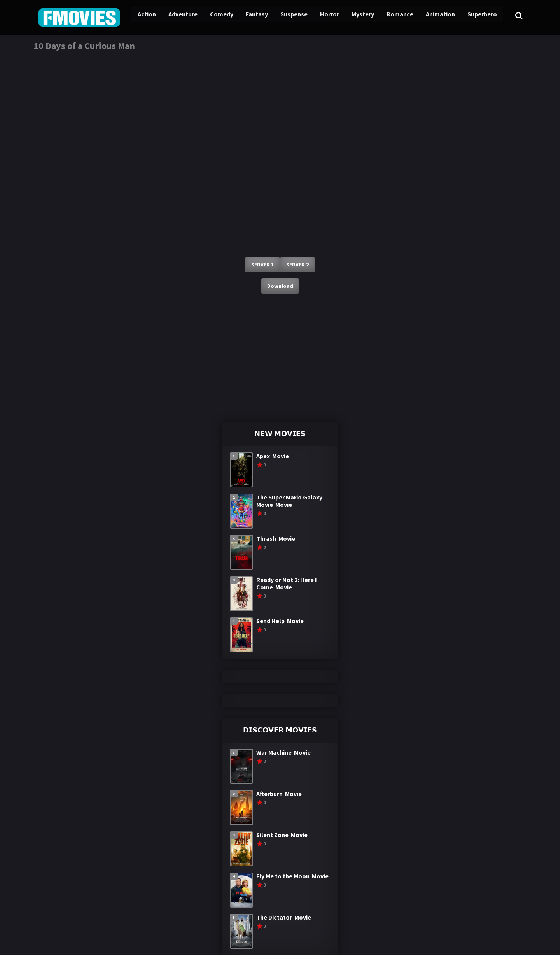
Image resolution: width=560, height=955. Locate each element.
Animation (426, 16)
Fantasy (247, 16)
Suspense (283, 16)
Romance (386, 16)
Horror (317, 16)
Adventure (174, 16)
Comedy (212, 16)
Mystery (350, 16)
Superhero (467, 16)
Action (138, 16)
